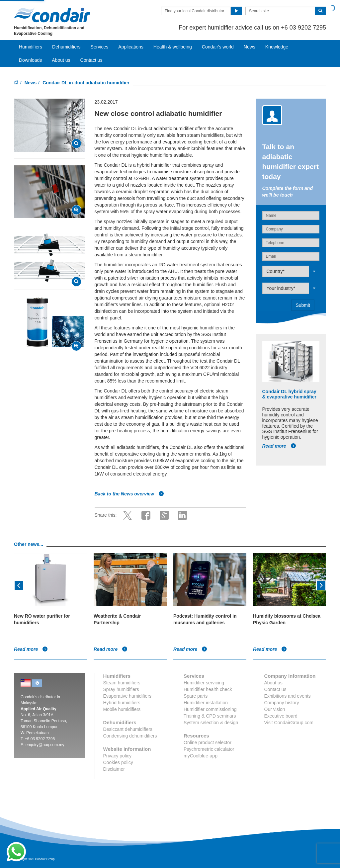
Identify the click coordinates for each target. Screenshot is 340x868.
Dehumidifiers (66, 47)
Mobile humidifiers (122, 709)
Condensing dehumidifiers (130, 736)
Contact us (91, 60)
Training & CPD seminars (210, 716)
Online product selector (208, 742)
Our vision (275, 709)
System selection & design (211, 723)
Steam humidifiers (122, 683)
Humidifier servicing (204, 683)
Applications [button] (131, 47)
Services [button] (100, 47)
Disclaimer (114, 769)
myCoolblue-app (201, 756)
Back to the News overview (129, 494)
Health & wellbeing (173, 47)
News (250, 47)
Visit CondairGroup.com (289, 723)
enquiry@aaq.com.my (45, 745)
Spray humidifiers (121, 689)
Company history (282, 703)
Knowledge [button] (277, 47)
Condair (52, 15)
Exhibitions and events (288, 696)
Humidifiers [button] (31, 47)
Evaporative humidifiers (127, 696)
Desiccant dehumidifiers (128, 729)
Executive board (281, 716)
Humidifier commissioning (210, 709)
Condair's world (218, 47)
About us (61, 60)
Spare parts (196, 696)
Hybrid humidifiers (122, 703)
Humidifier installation (206, 703)
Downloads (30, 60)
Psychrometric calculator (209, 749)
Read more (279, 446)
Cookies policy (118, 762)
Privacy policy (118, 756)
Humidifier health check (208, 689)
